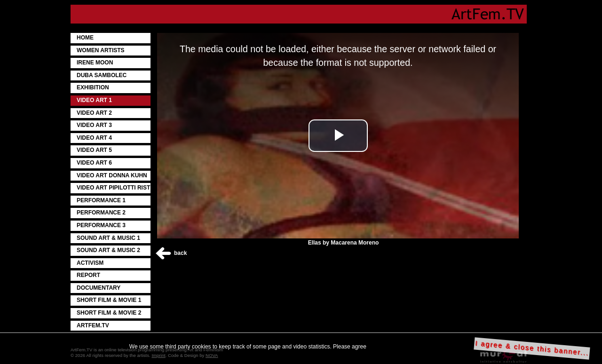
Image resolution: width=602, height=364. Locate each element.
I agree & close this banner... (532, 348)
